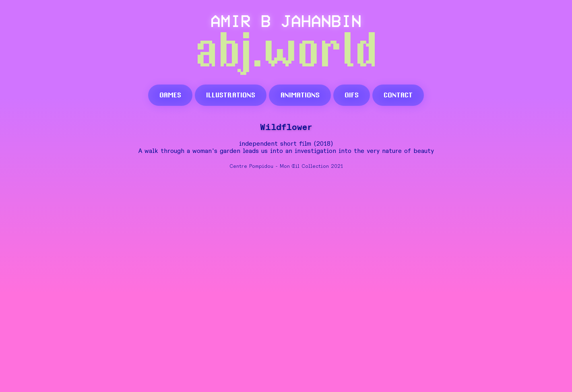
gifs (352, 95)
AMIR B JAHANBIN (286, 20)
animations (300, 95)
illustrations (231, 95)
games (170, 95)
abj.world (286, 52)
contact (398, 95)
